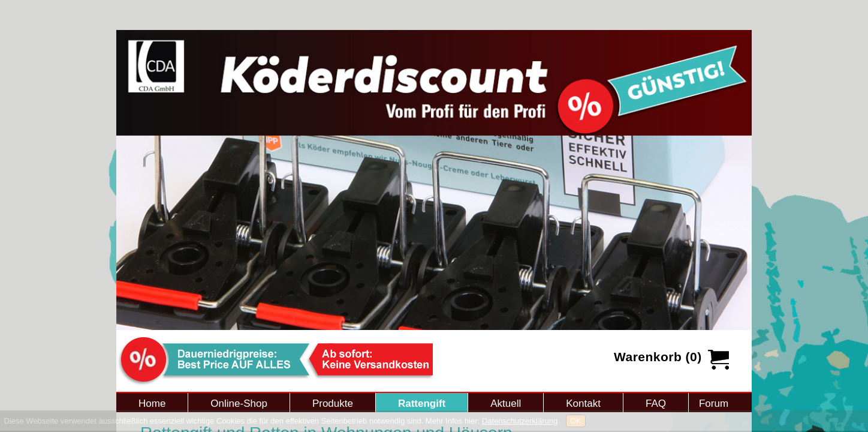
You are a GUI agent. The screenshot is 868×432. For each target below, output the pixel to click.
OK (576, 421)
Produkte (333, 403)
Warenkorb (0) (658, 357)
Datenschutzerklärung (520, 421)
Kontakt (583, 403)
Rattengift (422, 403)
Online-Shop (239, 403)
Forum (714, 403)
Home (152, 403)
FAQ (656, 403)
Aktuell (506, 403)
